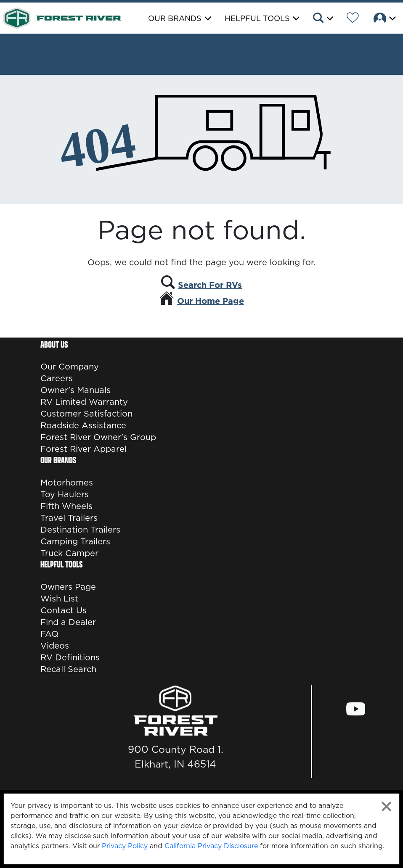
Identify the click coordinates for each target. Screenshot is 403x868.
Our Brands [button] (175, 18)
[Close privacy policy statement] (386, 806)
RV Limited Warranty (84, 402)
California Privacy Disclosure (211, 846)
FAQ (49, 634)
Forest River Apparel (84, 449)
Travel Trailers (69, 518)
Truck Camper (69, 553)
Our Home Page (211, 301)
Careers (57, 378)
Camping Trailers (75, 541)
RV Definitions (70, 657)
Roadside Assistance (83, 425)
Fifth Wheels (66, 506)
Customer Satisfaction (86, 414)
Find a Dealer (68, 622)
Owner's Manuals (76, 390)
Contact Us (64, 610)
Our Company (70, 367)
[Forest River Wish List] (353, 19)
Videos (55, 646)
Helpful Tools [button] (257, 18)
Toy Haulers (65, 494)
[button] (322, 19)
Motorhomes (67, 483)
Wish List (59, 599)
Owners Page (68, 587)
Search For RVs (210, 285)
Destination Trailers (80, 530)
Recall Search (68, 669)
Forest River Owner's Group (98, 437)
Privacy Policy (125, 846)
